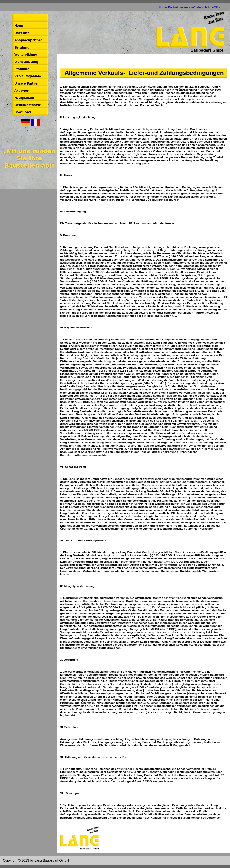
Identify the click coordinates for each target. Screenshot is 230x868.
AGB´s (216, 7)
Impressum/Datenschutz (195, 7)
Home (163, 7)
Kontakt (173, 7)
